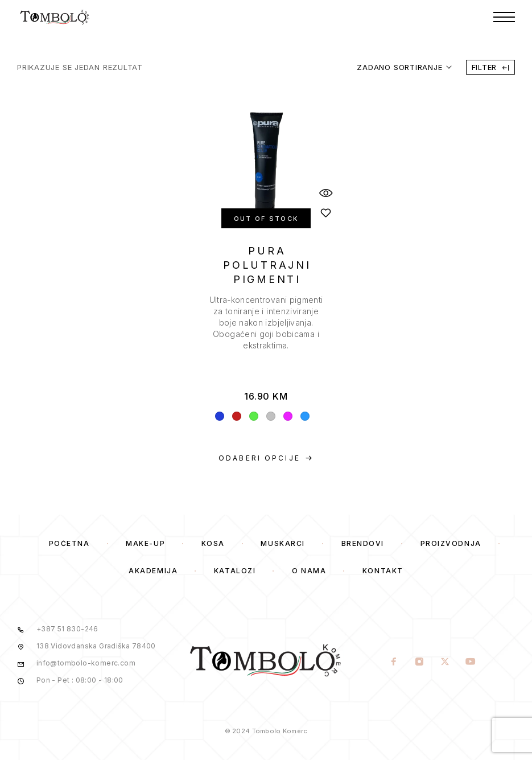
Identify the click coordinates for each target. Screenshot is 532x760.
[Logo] (55, 17)
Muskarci (283, 543)
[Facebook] (393, 663)
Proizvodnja (451, 543)
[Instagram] (419, 663)
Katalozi (235, 571)
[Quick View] (326, 193)
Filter (490, 67)
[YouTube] (470, 663)
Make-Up (145, 543)
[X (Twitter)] (445, 663)
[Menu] (504, 17)
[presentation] (266, 323)
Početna (69, 543)
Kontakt (383, 571)
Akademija (153, 571)
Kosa (213, 543)
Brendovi (363, 543)
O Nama (309, 571)
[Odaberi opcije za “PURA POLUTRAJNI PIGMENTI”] (266, 458)
